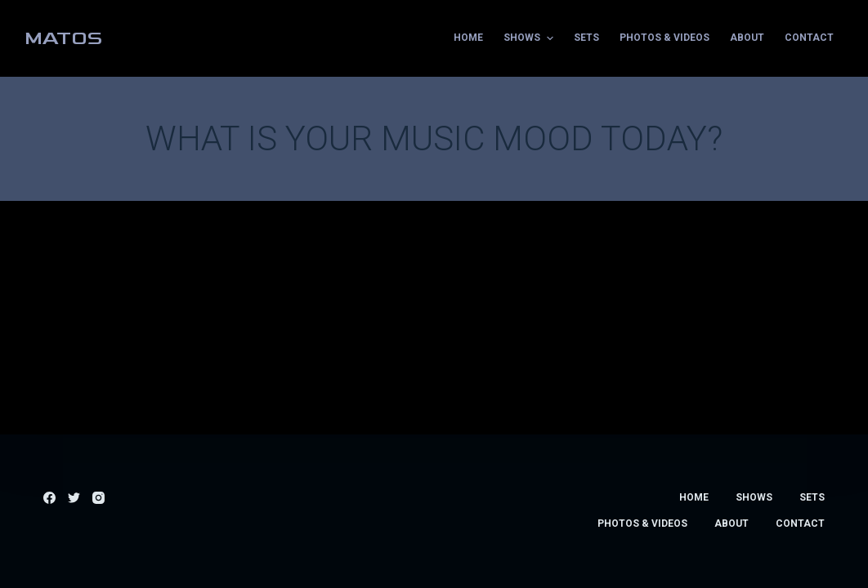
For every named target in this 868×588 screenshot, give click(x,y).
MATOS (64, 38)
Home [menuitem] (468, 38)
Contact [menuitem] (809, 38)
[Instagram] (98, 498)
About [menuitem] (747, 38)
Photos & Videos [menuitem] (664, 38)
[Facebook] (49, 498)
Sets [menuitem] (586, 38)
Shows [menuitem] (530, 38)
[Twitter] (74, 498)
